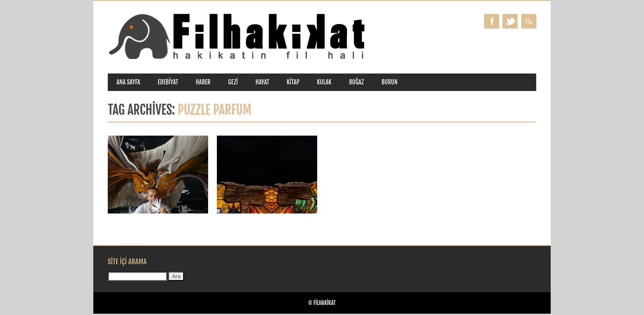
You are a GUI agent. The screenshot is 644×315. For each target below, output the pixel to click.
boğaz (357, 82)
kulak (324, 82)
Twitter (510, 21)
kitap (293, 82)
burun (390, 82)
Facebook (492, 21)
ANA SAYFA (128, 82)
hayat (262, 82)
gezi (233, 82)
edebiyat (168, 82)
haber (203, 82)
